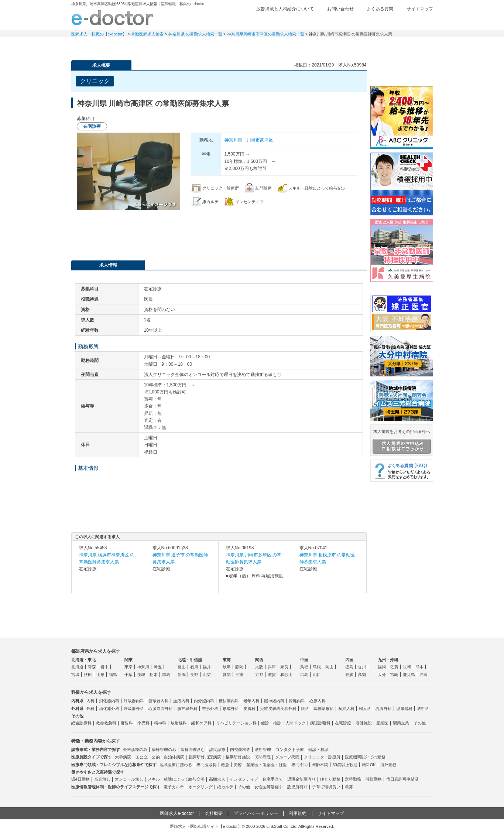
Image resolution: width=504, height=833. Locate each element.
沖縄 (424, 675)
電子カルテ (174, 787)
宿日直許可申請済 (402, 779)
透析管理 (263, 750)
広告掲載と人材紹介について (285, 9)
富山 (182, 667)
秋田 (88, 675)
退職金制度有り (301, 779)
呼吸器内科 (134, 701)
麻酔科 (127, 723)
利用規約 (298, 813)
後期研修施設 (238, 757)
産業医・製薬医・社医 (267, 765)
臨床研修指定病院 (205, 757)
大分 (382, 675)
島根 (317, 667)
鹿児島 (409, 675)
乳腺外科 (384, 709)
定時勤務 (353, 779)
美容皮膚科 (270, 709)
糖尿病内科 (229, 701)
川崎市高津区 (260, 140)
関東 (128, 660)
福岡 (382, 667)
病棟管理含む (193, 750)
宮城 (75, 675)
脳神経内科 (274, 701)
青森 (92, 667)
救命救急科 (106, 723)
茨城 (141, 675)
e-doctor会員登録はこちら (402, 71)
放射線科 (179, 723)
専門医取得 (207, 765)
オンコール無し (129, 779)
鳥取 (304, 667)
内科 (90, 701)
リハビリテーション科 (236, 723)
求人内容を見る (108, 586)
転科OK (369, 765)
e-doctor (112, 18)
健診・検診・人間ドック (283, 723)
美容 (238, 765)
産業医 (382, 723)
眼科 (305, 709)
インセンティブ (244, 779)
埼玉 (158, 667)
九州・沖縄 (388, 660)
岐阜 (227, 667)
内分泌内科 (204, 701)
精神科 (160, 723)
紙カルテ (225, 787)
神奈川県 (233, 140)
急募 (349, 787)
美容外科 (288, 709)
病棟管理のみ (164, 750)
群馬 (166, 675)
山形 (100, 675)
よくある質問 (380, 9)
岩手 (104, 667)
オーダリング (200, 787)
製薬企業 (401, 723)
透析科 (423, 709)
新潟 (182, 675)
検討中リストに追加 (335, 79)
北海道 (77, 667)
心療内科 (318, 701)
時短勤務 (374, 779)
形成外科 (231, 709)
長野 (194, 675)
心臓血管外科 (161, 709)
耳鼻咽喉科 (324, 709)
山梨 (207, 675)
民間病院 (263, 757)
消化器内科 (109, 701)
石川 (194, 667)
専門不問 (299, 765)
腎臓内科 (297, 701)
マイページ (407, 46)
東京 (128, 667)
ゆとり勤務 (330, 779)
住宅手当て (273, 779)
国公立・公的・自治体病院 (160, 757)
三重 (239, 675)
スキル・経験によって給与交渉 (176, 779)
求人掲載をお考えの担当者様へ (402, 441)
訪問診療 (217, 750)
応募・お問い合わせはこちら (219, 232)
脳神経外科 (187, 709)
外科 (90, 709)
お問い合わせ (340, 9)
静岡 (239, 667)
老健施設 (364, 723)
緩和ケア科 (201, 723)
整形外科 (210, 709)
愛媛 (349, 675)
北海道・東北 (83, 660)
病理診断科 (320, 723)
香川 (362, 667)
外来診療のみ (135, 750)
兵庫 (272, 667)
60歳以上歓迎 (345, 765)
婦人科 (365, 709)
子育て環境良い (326, 787)
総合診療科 (81, 723)
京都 (259, 675)
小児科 (143, 723)
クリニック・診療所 (322, 757)
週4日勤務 (80, 779)
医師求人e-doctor (177, 813)
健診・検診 (318, 750)
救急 (225, 765)
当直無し (102, 779)
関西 (259, 660)
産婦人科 (346, 709)
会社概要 (214, 813)
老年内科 (251, 701)
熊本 (419, 667)
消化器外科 (109, 709)
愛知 (227, 675)
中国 (304, 660)
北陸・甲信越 (190, 660)
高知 (362, 675)
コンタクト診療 (290, 750)
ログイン (418, 21)
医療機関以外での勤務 (365, 757)
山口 (317, 675)
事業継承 (304, 46)
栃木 (154, 675)
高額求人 (217, 779)
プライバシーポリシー (256, 813)
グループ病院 (287, 757)
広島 (304, 675)
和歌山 (286, 675)
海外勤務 (388, 765)
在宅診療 (343, 723)
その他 (420, 723)
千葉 (128, 675)
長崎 (407, 667)
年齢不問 (320, 765)
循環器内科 (159, 701)
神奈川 (143, 667)
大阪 (259, 667)
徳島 (349, 667)
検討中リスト (376, 21)
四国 (349, 660)
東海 (227, 660)
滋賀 (272, 675)
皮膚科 (249, 709)
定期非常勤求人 (149, 46)
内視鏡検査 (240, 750)
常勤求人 (97, 46)
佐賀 (394, 667)
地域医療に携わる (176, 765)
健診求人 (252, 46)
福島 (113, 675)
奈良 (284, 667)
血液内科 (181, 701)
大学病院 (123, 757)
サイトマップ (420, 9)
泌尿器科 (404, 709)
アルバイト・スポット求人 (200, 46)
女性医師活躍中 (269, 787)
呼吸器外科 (134, 709)
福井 (207, 667)
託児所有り (297, 787)
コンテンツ (356, 46)
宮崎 (394, 675)
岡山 (329, 667)
